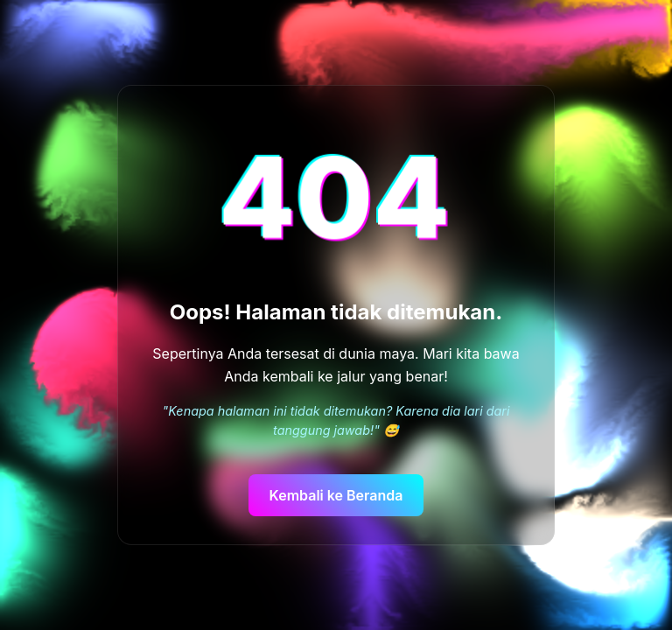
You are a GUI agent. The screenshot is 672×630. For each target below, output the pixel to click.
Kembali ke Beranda (336, 495)
